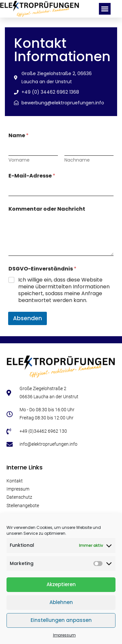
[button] (105, 9)
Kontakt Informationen (62, 50)
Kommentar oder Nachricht (47, 209)
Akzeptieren (61, 584)
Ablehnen (61, 602)
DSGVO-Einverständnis (42, 269)
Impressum (64, 635)
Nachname (77, 160)
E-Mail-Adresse (32, 176)
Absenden (27, 318)
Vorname (19, 160)
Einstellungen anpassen (61, 620)
